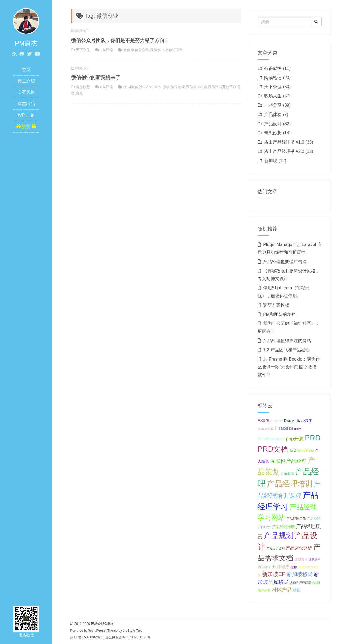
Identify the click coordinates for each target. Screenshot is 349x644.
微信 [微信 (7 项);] (294, 567)
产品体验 (273, 115)
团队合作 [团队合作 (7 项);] (264, 567)
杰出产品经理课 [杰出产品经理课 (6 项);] (301, 583)
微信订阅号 (174, 50)
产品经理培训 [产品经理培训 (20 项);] (290, 484)
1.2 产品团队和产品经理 (286, 350)
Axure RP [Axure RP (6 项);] (277, 421)
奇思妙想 (83, 87)
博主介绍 (26, 81)
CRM (158, 87)
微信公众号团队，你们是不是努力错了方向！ (120, 40)
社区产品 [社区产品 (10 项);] (282, 590)
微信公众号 (140, 50)
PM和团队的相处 (279, 314)
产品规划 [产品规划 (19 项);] (279, 535)
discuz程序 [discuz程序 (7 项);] (304, 421)
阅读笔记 (273, 78)
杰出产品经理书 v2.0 (284, 151)
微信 (127, 50)
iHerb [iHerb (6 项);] (298, 429)
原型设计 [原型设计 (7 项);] (301, 559)
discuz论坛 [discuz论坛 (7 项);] (266, 429)
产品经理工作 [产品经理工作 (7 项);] (296, 519)
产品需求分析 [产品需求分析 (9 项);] (299, 548)
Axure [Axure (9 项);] (263, 420)
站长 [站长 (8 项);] (297, 590)
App (149, 87)
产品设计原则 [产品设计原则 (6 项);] (276, 548)
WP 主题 (26, 115)
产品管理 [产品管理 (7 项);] (288, 473)
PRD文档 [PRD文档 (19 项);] (273, 449)
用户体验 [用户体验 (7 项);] (264, 590)
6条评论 (106, 87)
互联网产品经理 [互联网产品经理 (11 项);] (289, 461)
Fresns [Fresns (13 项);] (284, 428)
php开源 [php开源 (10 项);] (295, 439)
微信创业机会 (197, 87)
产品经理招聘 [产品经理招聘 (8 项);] (284, 527)
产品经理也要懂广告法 (285, 262)
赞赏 (26, 127)
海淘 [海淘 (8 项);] (316, 583)
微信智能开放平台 (222, 87)
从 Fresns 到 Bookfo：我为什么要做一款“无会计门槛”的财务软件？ (289, 367)
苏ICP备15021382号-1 (86, 637)
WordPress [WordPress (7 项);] (306, 450)
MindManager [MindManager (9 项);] (271, 439)
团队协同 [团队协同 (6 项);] (315, 559)
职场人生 (273, 96)
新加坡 (271, 161)
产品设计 (273, 124)
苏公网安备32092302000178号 (128, 637)
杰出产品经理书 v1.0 (284, 142)
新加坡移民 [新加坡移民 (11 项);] (300, 574)
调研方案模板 (276, 305)
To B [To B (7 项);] (293, 450)
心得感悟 (273, 68)
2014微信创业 (134, 87)
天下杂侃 (83, 50)
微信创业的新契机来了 (96, 78)
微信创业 (157, 50)
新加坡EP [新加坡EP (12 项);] (274, 574)
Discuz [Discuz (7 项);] (289, 421)
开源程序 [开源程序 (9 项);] (281, 566)
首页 (26, 69)
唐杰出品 (26, 104)
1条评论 (106, 50)
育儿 (79, 93)
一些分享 (273, 105)
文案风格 (26, 92)
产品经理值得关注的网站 (287, 341)
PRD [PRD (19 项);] (313, 438)
